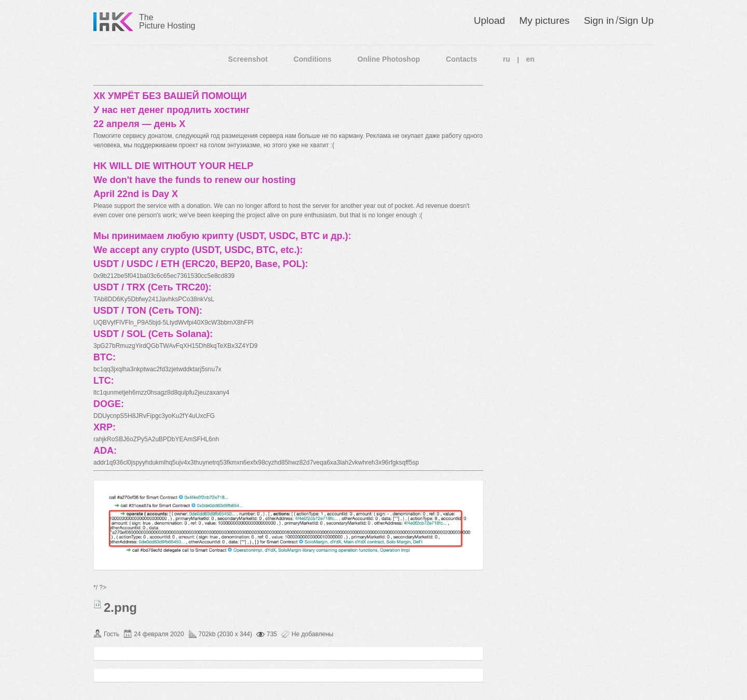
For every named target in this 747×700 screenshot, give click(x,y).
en (530, 59)
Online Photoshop (389, 59)
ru (506, 59)
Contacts (462, 59)
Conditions (313, 59)
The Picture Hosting (167, 22)
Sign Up (636, 20)
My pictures (544, 20)
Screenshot (248, 59)
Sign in (599, 20)
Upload (489, 20)
